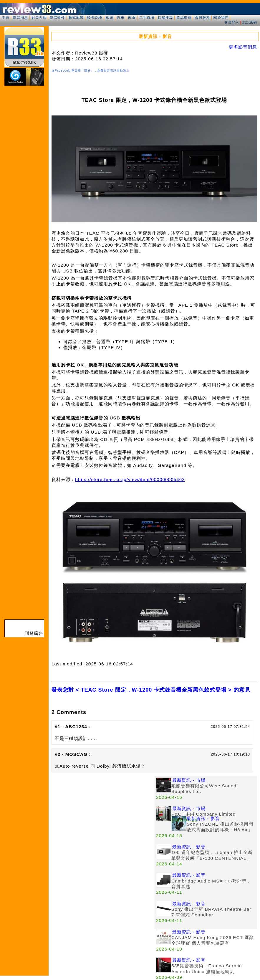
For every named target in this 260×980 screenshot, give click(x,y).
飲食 (132, 18)
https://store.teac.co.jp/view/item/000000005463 (130, 479)
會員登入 (232, 22)
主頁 (5, 18)
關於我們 (221, 18)
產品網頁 (184, 18)
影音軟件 (57, 18)
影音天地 (39, 18)
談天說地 (95, 18)
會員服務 (202, 18)
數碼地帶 (76, 18)
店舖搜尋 (165, 18)
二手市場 (147, 18)
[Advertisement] (103, 817)
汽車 (121, 18)
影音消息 (20, 18)
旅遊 (109, 18)
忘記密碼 (250, 22)
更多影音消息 (243, 47)
